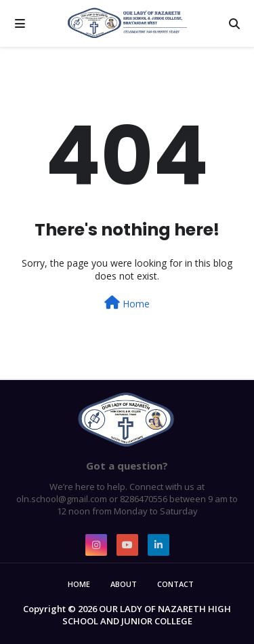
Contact (175, 584)
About (124, 584)
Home (127, 303)
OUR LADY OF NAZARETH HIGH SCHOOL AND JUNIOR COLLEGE (147, 615)
